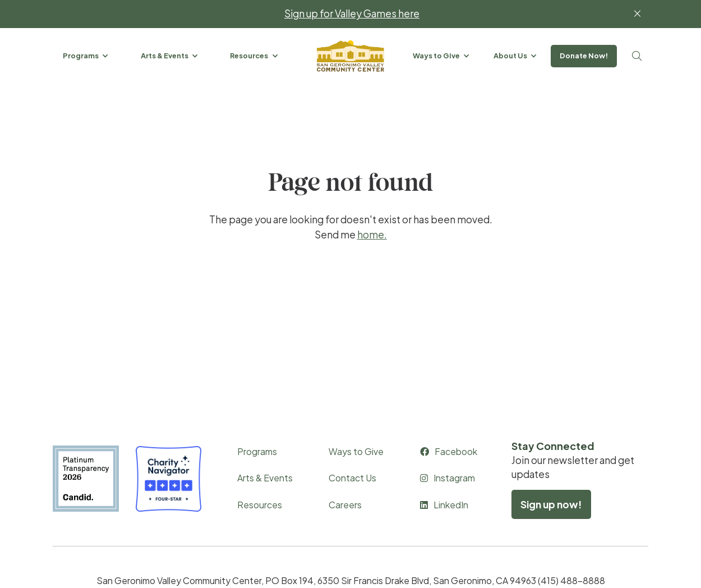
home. (372, 235)
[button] (86, 56)
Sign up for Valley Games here (352, 14)
